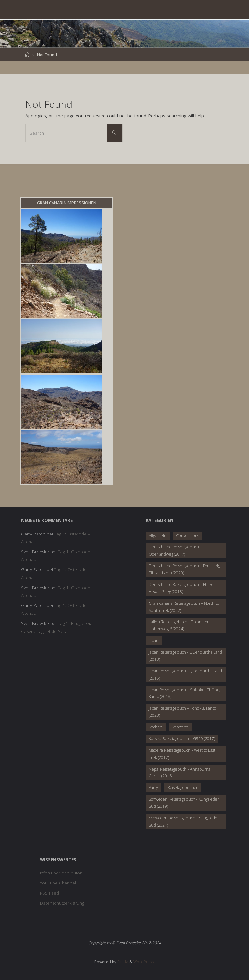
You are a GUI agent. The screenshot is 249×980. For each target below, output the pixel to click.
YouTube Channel (58, 883)
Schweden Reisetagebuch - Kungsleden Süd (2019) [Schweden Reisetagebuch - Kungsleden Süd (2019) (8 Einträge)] (184, 803)
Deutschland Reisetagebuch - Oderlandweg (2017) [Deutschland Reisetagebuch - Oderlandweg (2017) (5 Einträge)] (175, 551)
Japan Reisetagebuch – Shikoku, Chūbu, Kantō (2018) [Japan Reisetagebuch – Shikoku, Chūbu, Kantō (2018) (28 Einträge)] (185, 693)
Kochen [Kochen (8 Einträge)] (156, 727)
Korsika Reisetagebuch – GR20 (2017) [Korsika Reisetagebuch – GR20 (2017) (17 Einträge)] (182, 739)
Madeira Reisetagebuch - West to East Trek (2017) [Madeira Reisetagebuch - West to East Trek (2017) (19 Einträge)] (182, 754)
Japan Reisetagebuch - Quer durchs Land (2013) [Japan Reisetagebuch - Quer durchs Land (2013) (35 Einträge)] (185, 656)
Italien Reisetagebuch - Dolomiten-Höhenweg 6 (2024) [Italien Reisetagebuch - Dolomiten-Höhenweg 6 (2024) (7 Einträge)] (180, 625)
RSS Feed (49, 893)
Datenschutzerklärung (62, 903)
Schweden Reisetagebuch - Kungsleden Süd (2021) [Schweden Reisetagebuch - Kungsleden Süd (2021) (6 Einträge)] (184, 822)
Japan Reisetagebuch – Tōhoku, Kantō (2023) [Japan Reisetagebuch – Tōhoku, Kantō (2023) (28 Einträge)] (183, 712)
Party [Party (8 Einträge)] (153, 788)
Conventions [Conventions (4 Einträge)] (188, 536)
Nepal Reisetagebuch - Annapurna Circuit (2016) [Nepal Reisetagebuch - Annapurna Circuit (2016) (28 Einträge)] (180, 773)
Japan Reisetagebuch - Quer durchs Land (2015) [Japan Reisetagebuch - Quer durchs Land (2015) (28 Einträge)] (185, 675)
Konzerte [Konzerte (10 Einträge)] (180, 727)
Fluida (122, 962)
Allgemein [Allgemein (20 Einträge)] (158, 536)
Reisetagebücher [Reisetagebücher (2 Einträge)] (183, 788)
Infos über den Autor (61, 873)
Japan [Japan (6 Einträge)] (154, 641)
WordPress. (144, 962)
